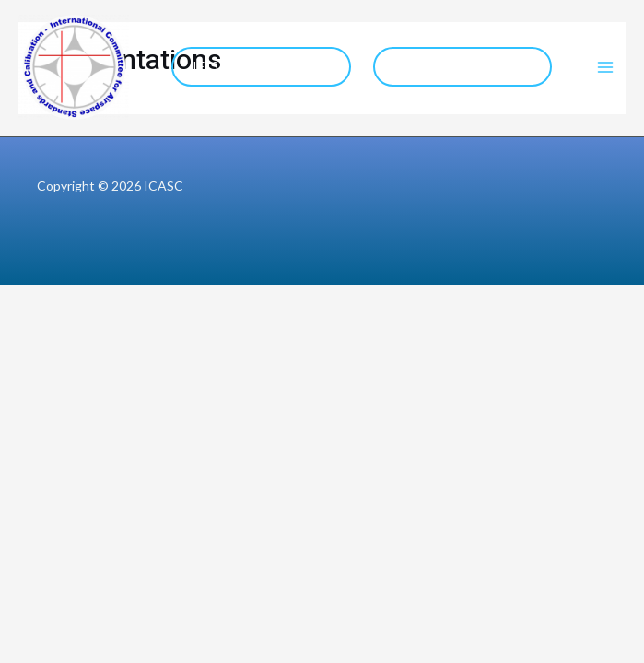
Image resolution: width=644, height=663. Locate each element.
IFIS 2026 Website (261, 66)
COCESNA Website (462, 66)
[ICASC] (74, 67)
